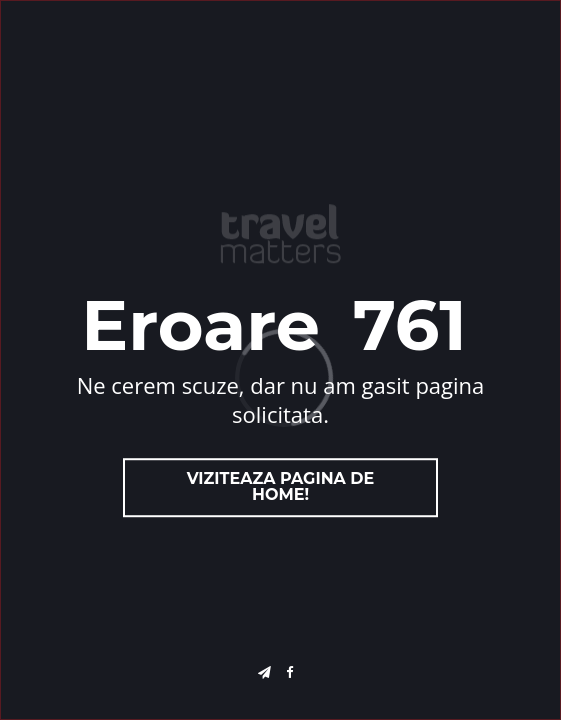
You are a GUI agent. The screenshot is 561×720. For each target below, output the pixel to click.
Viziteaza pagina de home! (281, 487)
